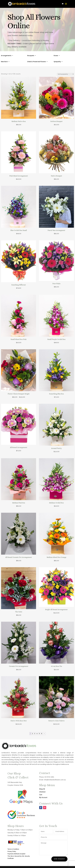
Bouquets (31, 56)
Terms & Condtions (13, 849)
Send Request (59, 859)
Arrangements (6, 56)
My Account (43, 797)
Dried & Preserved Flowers (37, 62)
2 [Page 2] (32, 734)
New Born (4, 62)
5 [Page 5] (39, 734)
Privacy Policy (12, 851)
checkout (42, 792)
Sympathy (57, 62)
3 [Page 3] (35, 734)
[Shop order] (65, 74)
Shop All (42, 789)
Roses (56, 56)
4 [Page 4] (37, 734)
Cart (41, 795)
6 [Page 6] (42, 734)
